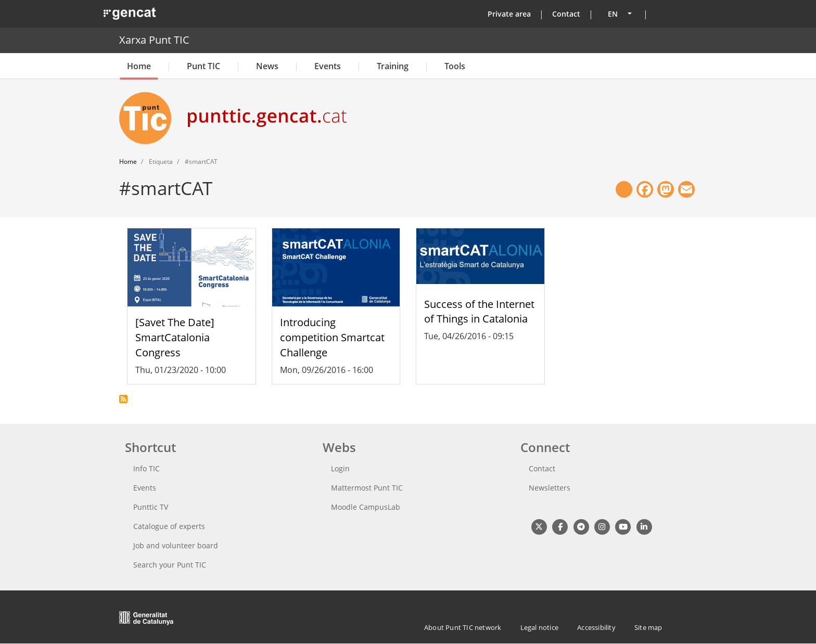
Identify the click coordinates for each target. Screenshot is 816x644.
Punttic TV (151, 507)
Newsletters (550, 488)
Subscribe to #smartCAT (123, 399)
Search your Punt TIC (170, 565)
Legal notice (539, 627)
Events (328, 66)
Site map (648, 627)
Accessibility (596, 627)
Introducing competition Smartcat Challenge (332, 337)
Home (139, 66)
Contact (566, 14)
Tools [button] (455, 66)
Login (340, 468)
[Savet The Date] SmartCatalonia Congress (175, 337)
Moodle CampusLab (366, 507)
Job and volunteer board (176, 545)
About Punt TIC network (463, 627)
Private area (509, 14)
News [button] (267, 66)
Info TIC (146, 468)
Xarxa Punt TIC (154, 40)
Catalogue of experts (169, 526)
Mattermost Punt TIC (367, 488)
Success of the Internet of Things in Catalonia (479, 312)
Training (393, 66)
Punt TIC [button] (203, 66)
